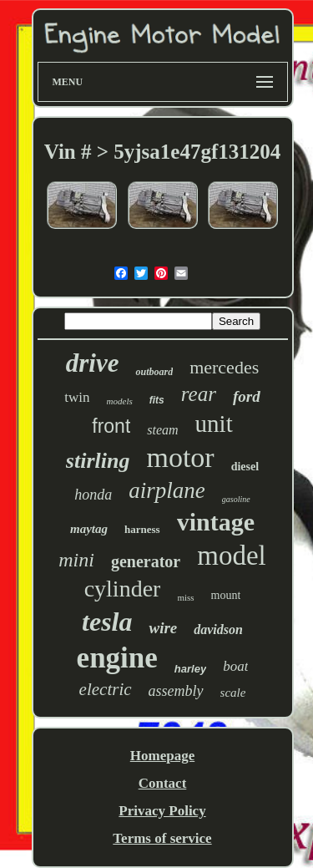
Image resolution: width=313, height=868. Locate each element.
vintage (216, 522)
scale (233, 693)
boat (235, 666)
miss (185, 597)
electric (106, 689)
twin (77, 397)
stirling (98, 461)
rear (199, 394)
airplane (167, 490)
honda (93, 495)
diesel (245, 467)
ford (247, 396)
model (231, 556)
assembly (176, 691)
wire (163, 628)
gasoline (236, 499)
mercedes (224, 367)
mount (226, 595)
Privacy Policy (162, 811)
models (120, 401)
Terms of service (162, 838)
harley (190, 669)
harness (142, 529)
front (111, 426)
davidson (218, 629)
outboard (154, 372)
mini (76, 560)
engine (117, 658)
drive (93, 363)
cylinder (123, 589)
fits (157, 400)
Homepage (162, 756)
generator (146, 561)
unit (214, 424)
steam (162, 430)
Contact (163, 783)
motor (180, 457)
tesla (107, 622)
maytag (89, 529)
